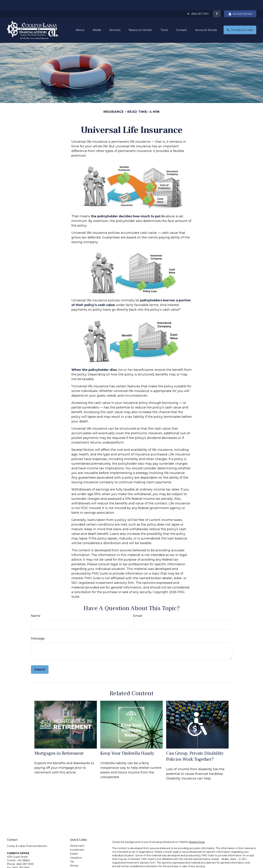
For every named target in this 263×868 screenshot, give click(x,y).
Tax (72, 851)
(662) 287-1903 (198, 3)
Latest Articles (79, 863)
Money (74, 855)
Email (138, 605)
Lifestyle (75, 859)
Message (38, 628)
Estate (74, 843)
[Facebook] (217, 3)
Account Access (240, 3)
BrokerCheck (197, 832)
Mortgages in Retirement (59, 743)
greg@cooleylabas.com (21, 866)
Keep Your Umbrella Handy (127, 743)
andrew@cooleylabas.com (23, 862)
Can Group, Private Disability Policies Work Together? (195, 746)
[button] (80, 20)
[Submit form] (40, 659)
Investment (77, 839)
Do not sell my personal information (229, 866)
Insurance (76, 847)
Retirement (77, 836)
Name (36, 605)
